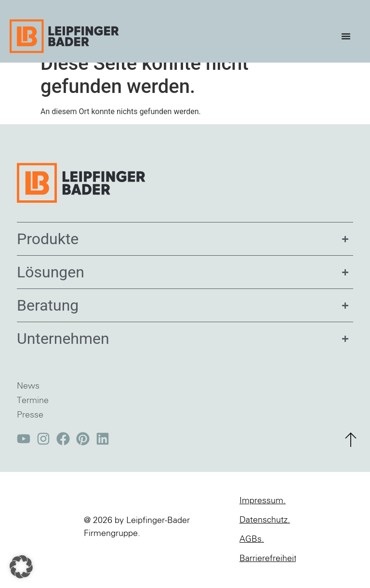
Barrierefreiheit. (268, 574)
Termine (33, 416)
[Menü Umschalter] (348, 36)
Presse (30, 430)
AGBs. (252, 554)
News (28, 401)
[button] (21, 567)
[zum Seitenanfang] (351, 455)
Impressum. (263, 516)
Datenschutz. (265, 535)
